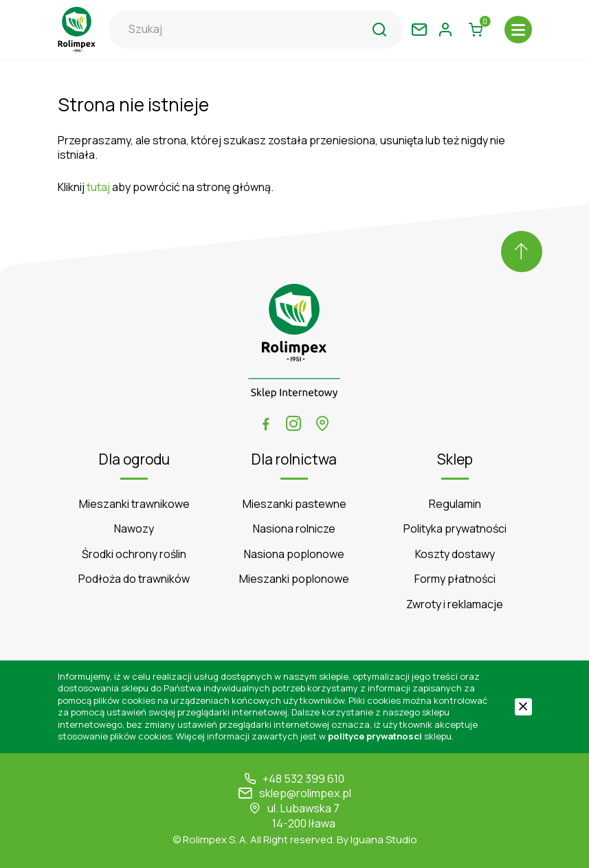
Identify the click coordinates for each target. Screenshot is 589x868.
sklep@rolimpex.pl (305, 793)
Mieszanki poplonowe (294, 579)
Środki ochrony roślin (134, 554)
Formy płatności (455, 579)
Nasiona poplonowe (294, 554)
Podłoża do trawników (134, 579)
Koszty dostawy (455, 554)
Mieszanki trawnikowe (134, 504)
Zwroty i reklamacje (455, 604)
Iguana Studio (384, 839)
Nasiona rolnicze (294, 529)
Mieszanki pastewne (294, 504)
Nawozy (134, 529)
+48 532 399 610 (303, 779)
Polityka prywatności (455, 529)
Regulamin (455, 504)
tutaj (98, 187)
